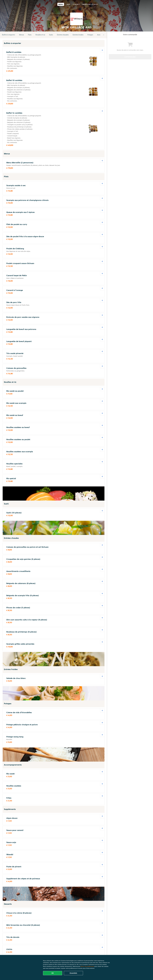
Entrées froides (78, 35)
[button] (104, 35)
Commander (130, 57)
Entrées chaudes (63, 35)
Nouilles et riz (40, 35)
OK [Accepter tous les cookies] (53, 973)
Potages (90, 35)
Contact (76, 4)
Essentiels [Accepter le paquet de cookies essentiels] (73, 973)
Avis (68, 4)
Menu (61, 4)
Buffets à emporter (9, 35)
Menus (22, 35)
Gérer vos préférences (87, 966)
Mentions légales (90, 4)
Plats (30, 35)
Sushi (51, 35)
